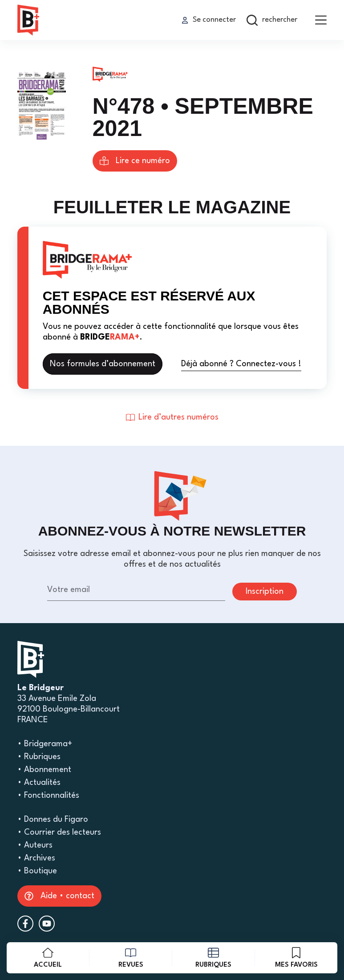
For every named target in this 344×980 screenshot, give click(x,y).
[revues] (131, 958)
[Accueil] (48, 958)
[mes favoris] (296, 958)
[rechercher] (272, 20)
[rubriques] (213, 958)
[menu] (321, 20)
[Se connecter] (209, 20)
